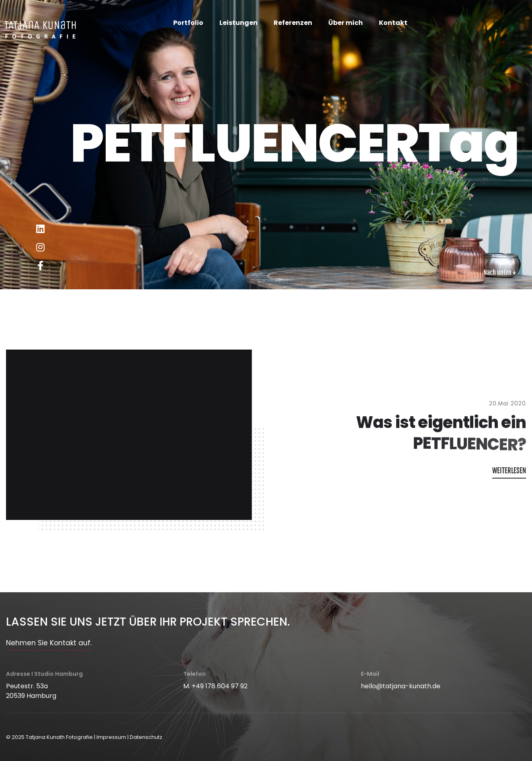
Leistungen (238, 23)
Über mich (346, 23)
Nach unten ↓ (500, 272)
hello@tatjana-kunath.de (401, 686)
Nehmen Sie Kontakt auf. (49, 643)
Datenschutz (146, 737)
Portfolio (188, 23)
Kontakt (393, 23)
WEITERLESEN (509, 471)
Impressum (111, 737)
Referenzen (293, 23)
